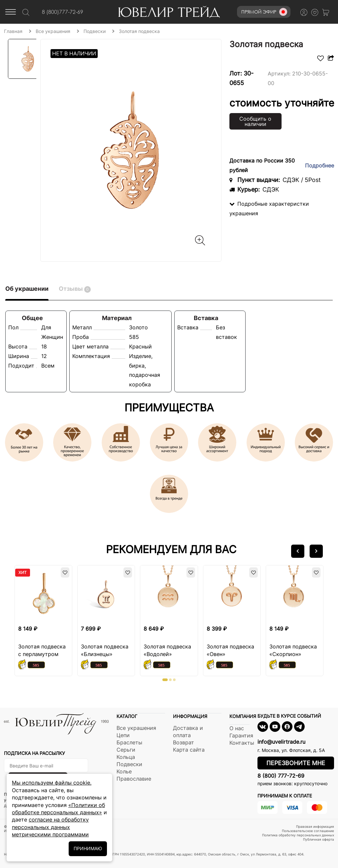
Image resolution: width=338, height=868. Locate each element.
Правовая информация (315, 826)
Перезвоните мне (296, 763)
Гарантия (241, 735)
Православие (134, 779)
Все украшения (136, 728)
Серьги (126, 750)
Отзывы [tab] (75, 289)
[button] (298, 551)
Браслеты (129, 742)
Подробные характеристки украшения (269, 209)
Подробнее (320, 165)
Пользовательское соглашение (308, 831)
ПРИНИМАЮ (88, 848)
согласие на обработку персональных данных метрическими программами (50, 827)
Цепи (123, 735)
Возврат (184, 742)
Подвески (129, 764)
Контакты (242, 743)
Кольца (126, 757)
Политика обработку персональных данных (298, 835)
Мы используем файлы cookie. (52, 783)
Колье (124, 771)
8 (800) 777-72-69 (281, 776)
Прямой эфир (264, 12)
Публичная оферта (319, 839)
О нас (237, 728)
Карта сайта (189, 750)
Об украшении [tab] (27, 289)
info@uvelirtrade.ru (281, 742)
